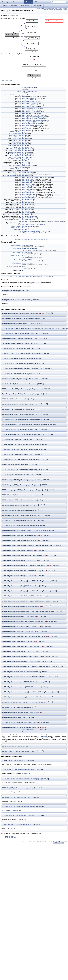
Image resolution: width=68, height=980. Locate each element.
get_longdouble (27, 156)
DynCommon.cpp (11, 864)
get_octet (25, 134)
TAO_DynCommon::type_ (24, 851)
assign (24, 97)
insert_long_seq (27, 186)
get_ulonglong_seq (28, 216)
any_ (23, 271)
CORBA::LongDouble (40, 122)
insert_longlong (27, 119)
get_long (25, 141)
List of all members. (7, 81)
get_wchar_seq (27, 220)
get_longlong (26, 152)
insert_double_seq (28, 191)
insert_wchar (26, 124)
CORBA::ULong (35, 109)
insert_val (25, 131)
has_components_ (28, 253)
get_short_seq (26, 205)
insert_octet (26, 100)
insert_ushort (26, 105)
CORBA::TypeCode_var (14, 267)
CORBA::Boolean (37, 99)
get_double (25, 146)
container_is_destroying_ (30, 249)
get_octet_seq (26, 201)
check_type (25, 225)
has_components (27, 227)
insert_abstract (27, 174)
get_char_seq (26, 203)
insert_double (26, 112)
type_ (24, 267)
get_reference (26, 149)
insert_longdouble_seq (29, 196)
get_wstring (25, 159)
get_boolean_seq (27, 200)
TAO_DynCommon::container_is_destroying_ (26, 804)
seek (23, 166)
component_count (27, 173)
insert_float (25, 110)
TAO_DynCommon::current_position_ (22, 814)
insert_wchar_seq (27, 198)
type (23, 95)
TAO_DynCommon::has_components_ (24, 832)
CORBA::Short (34, 104)
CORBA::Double (36, 112)
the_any (24, 230)
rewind (24, 168)
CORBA (46, 265)
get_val (24, 164)
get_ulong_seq (26, 210)
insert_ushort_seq (27, 184)
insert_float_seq (27, 190)
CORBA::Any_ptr (7, 361)
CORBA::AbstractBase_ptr (39, 174)
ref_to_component (28, 233)
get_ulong (25, 142)
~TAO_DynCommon (28, 92)
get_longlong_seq (27, 215)
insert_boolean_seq (28, 178)
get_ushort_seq (27, 206)
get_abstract (26, 176)
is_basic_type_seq (28, 239)
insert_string (26, 114)
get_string (25, 147)
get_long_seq (26, 208)
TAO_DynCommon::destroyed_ (22, 823)
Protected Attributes (49, 9)
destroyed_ (25, 256)
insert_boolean (26, 99)
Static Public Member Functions (59, 8)
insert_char (25, 102)
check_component (28, 223)
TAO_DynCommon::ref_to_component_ (24, 842)
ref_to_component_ (28, 245)
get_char (25, 136)
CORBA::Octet (34, 100)
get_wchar (25, 158)
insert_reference (27, 115)
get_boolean (26, 132)
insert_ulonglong (27, 120)
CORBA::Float (34, 110)
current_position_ (27, 260)
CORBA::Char (34, 102)
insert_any (25, 127)
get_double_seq (27, 213)
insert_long (25, 107)
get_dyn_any (26, 163)
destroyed (25, 228)
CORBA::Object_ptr (38, 115)
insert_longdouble (27, 122)
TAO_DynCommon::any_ (18, 786)
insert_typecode (27, 117)
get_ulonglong (26, 154)
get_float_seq (26, 211)
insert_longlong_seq (28, 193)
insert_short (26, 104)
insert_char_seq (27, 181)
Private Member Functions (61, 9)
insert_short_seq (27, 183)
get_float (25, 144)
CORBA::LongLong (38, 119)
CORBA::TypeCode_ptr (14, 95)
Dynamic (36, 254)
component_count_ (28, 263)
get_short (25, 137)
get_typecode (26, 151)
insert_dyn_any (27, 129)
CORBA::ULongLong (39, 120)
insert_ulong (26, 109)
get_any (24, 161)
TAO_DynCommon (28, 88)
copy (23, 171)
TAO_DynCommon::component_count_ (23, 795)
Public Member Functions (44, 8)
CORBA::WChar (35, 124)
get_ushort (25, 139)
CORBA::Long (34, 107)
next (23, 169)
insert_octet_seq (27, 179)
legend (34, 52)
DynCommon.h (10, 863)
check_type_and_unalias (29, 277)
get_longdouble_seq (28, 218)
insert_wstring (26, 126)
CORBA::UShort (35, 105)
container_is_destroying (29, 232)
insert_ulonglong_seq (29, 195)
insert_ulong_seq (27, 188)
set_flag (24, 222)
